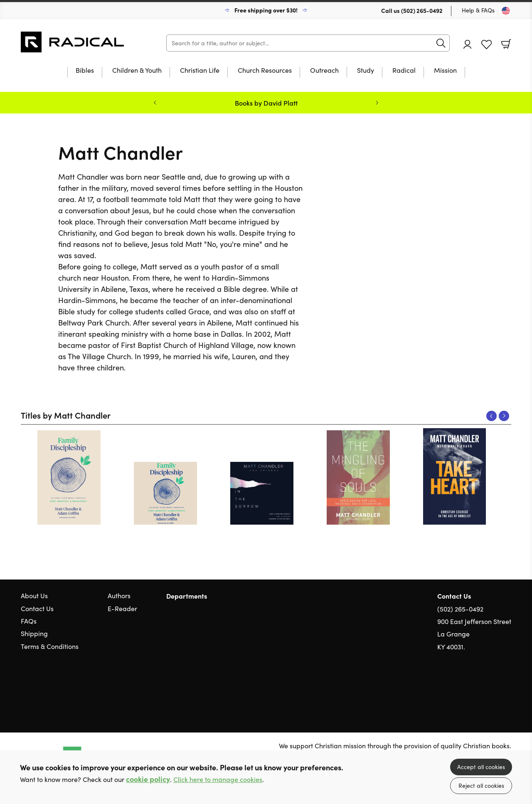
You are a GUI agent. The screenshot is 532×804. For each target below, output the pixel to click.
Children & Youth (137, 71)
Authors (119, 596)
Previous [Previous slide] (155, 103)
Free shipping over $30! (266, 10)
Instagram (507, 687)
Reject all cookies (481, 786)
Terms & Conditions (50, 646)
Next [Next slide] (377, 103)
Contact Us (37, 608)
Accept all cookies (481, 767)
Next (504, 416)
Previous (491, 416)
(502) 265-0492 (422, 10)
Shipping (34, 633)
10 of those (73, 42)
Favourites (486, 45)
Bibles (85, 71)
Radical (404, 71)
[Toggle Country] (506, 11)
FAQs (29, 621)
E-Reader (122, 608)
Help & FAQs (478, 10)
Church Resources (265, 71)
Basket (506, 44)
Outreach (324, 71)
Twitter (477, 687)
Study (366, 71)
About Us (34, 596)
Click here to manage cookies (218, 779)
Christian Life (200, 71)
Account (468, 44)
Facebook (493, 687)
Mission (445, 71)
